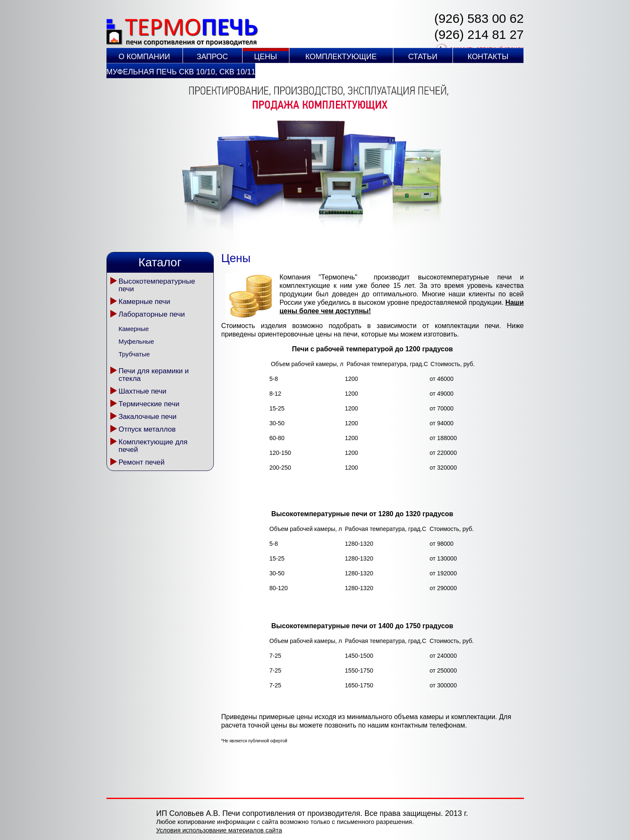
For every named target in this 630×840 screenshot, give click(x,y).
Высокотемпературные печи (157, 285)
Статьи (423, 57)
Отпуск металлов (147, 429)
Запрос (212, 57)
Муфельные (136, 341)
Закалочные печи (148, 417)
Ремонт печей (142, 462)
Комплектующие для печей (153, 446)
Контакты (488, 57)
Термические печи (149, 404)
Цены (265, 57)
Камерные (134, 329)
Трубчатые (134, 354)
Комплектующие (341, 57)
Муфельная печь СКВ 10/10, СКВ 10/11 (181, 72)
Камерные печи (145, 302)
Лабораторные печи (152, 314)
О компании (144, 57)
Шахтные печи (143, 391)
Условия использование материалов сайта (219, 830)
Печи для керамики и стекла (154, 375)
